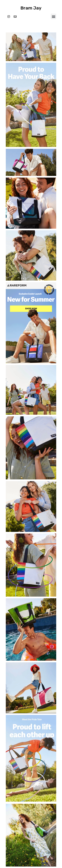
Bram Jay (31, 8)
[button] (53, 16)
